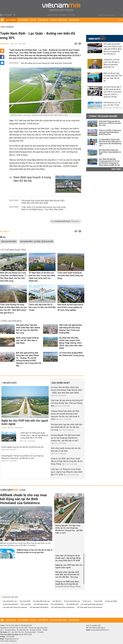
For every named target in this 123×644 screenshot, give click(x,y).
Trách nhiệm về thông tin (8, 641)
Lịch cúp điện (26, 604)
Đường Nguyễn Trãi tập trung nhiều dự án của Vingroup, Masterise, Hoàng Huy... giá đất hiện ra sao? (66, 438)
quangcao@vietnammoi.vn (100, 630)
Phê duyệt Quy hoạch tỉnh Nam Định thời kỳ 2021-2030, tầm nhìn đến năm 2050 (43, 202)
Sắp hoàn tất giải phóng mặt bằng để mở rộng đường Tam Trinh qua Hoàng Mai (70, 329)
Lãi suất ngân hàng (41, 604)
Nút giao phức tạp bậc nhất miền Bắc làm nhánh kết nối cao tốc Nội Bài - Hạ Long (28, 329)
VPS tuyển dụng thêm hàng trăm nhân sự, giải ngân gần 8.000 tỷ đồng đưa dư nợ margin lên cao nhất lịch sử (113, 49)
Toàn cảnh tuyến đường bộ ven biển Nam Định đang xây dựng (70, 275)
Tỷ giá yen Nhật (111, 601)
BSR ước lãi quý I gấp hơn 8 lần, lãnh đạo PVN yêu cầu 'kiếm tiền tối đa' (112, 77)
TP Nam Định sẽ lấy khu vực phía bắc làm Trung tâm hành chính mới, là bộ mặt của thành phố (42, 277)
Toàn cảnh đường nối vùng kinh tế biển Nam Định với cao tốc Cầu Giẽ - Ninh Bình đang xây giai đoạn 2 (13, 309)
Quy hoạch (11, 20)
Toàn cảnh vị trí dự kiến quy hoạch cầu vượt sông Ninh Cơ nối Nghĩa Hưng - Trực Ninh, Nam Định (44, 208)
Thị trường (23, 20)
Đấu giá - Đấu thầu (59, 20)
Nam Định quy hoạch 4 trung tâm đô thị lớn (32, 179)
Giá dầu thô (57, 601)
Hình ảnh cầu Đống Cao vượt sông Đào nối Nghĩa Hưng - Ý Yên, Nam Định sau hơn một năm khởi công (13, 277)
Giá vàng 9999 (25, 601)
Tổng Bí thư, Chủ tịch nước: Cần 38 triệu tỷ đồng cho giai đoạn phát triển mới (111, 63)
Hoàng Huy (4, 44)
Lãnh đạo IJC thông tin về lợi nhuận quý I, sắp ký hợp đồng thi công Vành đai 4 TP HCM (34, 435)
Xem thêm (117, 169)
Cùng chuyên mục (11, 321)
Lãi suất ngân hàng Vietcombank (90, 607)
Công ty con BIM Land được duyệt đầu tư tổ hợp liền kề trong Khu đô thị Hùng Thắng (67, 461)
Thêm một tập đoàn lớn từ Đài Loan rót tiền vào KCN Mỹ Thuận (42, 307)
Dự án (33, 20)
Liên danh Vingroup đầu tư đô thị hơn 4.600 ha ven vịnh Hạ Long (110, 123)
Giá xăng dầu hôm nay (41, 601)
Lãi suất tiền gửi (72, 604)
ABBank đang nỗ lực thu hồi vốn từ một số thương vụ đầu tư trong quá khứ (34, 551)
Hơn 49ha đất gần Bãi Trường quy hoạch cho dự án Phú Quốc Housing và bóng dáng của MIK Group (109, 162)
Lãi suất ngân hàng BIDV (39, 607)
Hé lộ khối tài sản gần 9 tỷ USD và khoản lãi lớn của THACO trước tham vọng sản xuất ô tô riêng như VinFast (112, 92)
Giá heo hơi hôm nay (72, 601)
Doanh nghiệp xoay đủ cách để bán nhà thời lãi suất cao (23, 447)
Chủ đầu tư (43, 20)
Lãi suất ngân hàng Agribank (92, 604)
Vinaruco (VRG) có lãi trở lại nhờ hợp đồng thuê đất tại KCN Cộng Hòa (110, 132)
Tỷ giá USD (98, 601)
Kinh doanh (74, 20)
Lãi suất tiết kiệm (57, 604)
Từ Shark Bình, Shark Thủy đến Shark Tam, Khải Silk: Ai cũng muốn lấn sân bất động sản (110, 142)
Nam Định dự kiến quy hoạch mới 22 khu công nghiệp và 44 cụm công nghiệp (70, 307)
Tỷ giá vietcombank (10, 604)
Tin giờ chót (10, 383)
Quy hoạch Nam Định (9, 241)
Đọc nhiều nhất (61, 383)
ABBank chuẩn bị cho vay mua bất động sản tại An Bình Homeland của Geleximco (23, 499)
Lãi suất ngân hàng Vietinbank (63, 607)
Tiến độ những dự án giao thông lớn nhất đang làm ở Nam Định (46, 63)
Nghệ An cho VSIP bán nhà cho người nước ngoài (25, 422)
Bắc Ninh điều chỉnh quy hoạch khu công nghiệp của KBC (110, 152)
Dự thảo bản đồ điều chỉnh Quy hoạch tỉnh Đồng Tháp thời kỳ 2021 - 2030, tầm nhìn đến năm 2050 (71, 343)
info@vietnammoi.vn (12, 639)
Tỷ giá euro (87, 601)
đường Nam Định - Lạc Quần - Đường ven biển (37, 241)
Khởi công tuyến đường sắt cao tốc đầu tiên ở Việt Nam (27, 340)
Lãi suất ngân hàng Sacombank (15, 607)
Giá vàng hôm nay (10, 601)
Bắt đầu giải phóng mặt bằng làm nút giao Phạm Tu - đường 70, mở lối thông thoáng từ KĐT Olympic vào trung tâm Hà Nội (29, 359)
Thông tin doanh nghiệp (103, 116)
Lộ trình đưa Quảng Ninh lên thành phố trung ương (71, 354)
